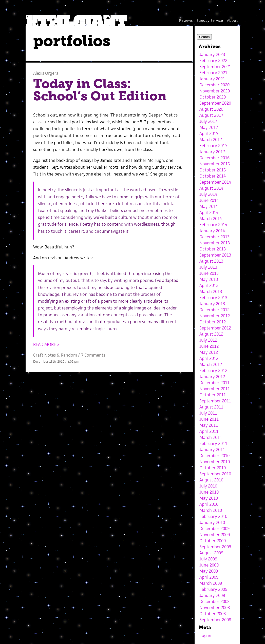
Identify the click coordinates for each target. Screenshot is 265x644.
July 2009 (208, 559)
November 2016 (215, 164)
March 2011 (211, 437)
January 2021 (212, 79)
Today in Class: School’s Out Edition (100, 90)
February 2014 (213, 225)
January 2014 (212, 231)
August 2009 (211, 553)
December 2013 (214, 237)
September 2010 (215, 474)
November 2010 (215, 462)
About (232, 20)
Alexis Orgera (46, 73)
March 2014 (211, 219)
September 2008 (215, 620)
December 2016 (214, 158)
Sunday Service (210, 20)
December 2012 (214, 310)
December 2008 (214, 601)
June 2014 (209, 200)
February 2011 (213, 443)
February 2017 (213, 146)
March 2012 (211, 364)
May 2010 (209, 498)
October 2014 (213, 176)
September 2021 (215, 67)
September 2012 (215, 328)
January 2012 (212, 377)
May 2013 (209, 279)
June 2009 (209, 565)
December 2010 (214, 456)
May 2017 (209, 127)
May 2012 (209, 352)
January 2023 (212, 54)
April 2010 (209, 504)
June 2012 (209, 346)
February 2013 (213, 298)
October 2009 (213, 541)
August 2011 (211, 407)
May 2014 (209, 206)
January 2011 (212, 450)
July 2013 (208, 267)
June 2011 (209, 419)
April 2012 (209, 358)
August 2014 (211, 188)
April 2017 (209, 133)
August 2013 (211, 261)
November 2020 (215, 91)
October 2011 (213, 395)
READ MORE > (46, 344)
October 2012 (213, 322)
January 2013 (212, 304)
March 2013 (211, 291)
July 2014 (208, 194)
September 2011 (215, 401)
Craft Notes (44, 355)
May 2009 (209, 571)
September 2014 (215, 182)
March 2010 (211, 510)
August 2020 (211, 109)
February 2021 (213, 73)
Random (69, 355)
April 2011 (209, 431)
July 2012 (208, 340)
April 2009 (209, 577)
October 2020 (213, 97)
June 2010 (209, 492)
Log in (205, 635)
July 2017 (208, 121)
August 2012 (211, 334)
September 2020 (215, 103)
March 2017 (211, 140)
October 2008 (213, 614)
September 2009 (215, 547)
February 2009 (213, 589)
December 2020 (214, 85)
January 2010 (212, 522)
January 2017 (212, 152)
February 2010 (213, 516)
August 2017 (211, 115)
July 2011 (208, 413)
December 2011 (214, 383)
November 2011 (215, 389)
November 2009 (215, 535)
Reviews (186, 20)
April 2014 (209, 212)
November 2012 (215, 316)
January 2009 (212, 595)
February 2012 (213, 370)
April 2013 (209, 285)
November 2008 (215, 608)
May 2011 (209, 425)
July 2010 (208, 486)
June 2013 (209, 273)
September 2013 (215, 255)
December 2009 (214, 529)
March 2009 (211, 583)
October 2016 (213, 170)
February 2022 (213, 61)
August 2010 (211, 480)
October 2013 (213, 249)
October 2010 (213, 468)
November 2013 (215, 243)
